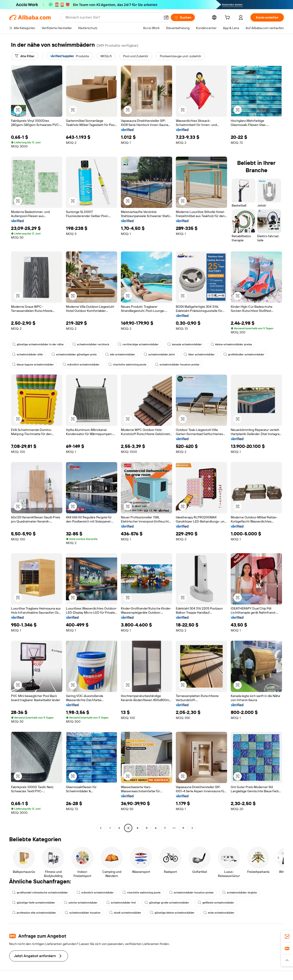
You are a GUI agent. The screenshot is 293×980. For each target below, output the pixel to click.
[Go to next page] (192, 828)
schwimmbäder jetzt (159, 354)
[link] (287, 936)
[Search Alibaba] (113, 17)
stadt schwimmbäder (125, 913)
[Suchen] (183, 17)
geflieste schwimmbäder (216, 903)
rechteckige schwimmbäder (138, 344)
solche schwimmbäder (81, 903)
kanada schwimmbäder (185, 344)
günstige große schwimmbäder (167, 903)
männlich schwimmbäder (81, 365)
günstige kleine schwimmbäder (172, 913)
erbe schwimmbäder (219, 913)
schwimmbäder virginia (240, 893)
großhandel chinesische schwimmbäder (40, 893)
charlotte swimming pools (127, 365)
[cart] (228, 18)
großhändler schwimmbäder (244, 354)
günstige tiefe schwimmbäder (34, 903)
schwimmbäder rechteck (91, 344)
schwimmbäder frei (121, 903)
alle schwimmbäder (120, 354)
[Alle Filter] (25, 56)
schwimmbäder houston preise (177, 365)
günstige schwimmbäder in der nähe (38, 344)
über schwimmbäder (199, 354)
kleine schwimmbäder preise (231, 344)
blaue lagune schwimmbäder (33, 365)
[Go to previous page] (101, 828)
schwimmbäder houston (83, 913)
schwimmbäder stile (27, 354)
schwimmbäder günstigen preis (74, 354)
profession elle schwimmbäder (34, 913)
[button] (166, 17)
